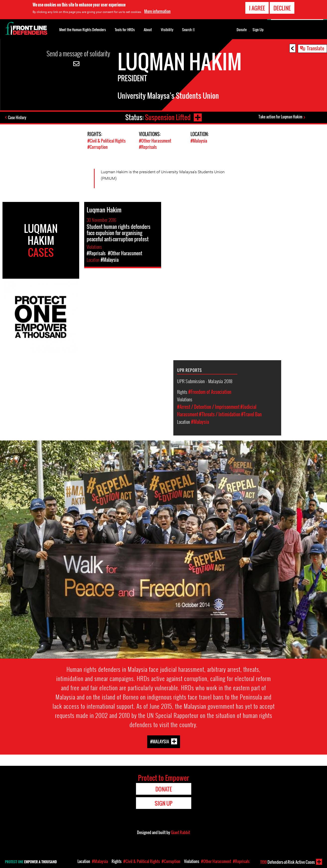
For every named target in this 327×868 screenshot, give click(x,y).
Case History (17, 117)
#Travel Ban (251, 414)
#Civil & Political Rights (106, 141)
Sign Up (258, 30)
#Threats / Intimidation (220, 414)
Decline (282, 7)
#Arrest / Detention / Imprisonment (208, 407)
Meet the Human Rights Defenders (83, 30)
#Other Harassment (155, 141)
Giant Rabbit (180, 832)
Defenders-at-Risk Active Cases (288, 862)
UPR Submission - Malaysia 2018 (205, 381)
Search (188, 29)
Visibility (167, 30)
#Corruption (98, 147)
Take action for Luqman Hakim (280, 117)
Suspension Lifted (168, 117)
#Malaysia (199, 141)
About (148, 30)
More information (157, 10)
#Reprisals (148, 147)
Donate (242, 30)
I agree (257, 7)
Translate (316, 48)
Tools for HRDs (125, 30)
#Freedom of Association (210, 392)
